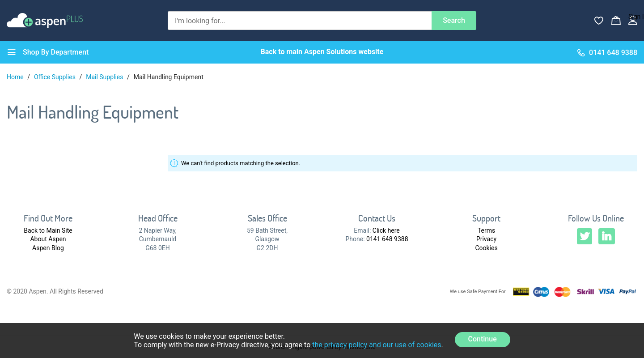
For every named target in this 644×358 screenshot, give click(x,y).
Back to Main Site (48, 230)
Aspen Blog (48, 248)
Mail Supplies (105, 77)
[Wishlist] (599, 21)
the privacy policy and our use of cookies (377, 345)
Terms (486, 230)
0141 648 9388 (387, 239)
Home (16, 77)
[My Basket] (616, 21)
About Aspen (48, 239)
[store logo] (45, 20)
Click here (386, 230)
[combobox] (300, 21)
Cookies (486, 248)
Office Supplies (56, 77)
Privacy (486, 239)
